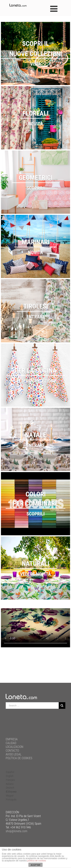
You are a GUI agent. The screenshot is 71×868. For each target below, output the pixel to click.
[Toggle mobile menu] (54, 9)
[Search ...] (32, 706)
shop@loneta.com (16, 831)
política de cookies (37, 861)
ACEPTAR (35, 865)
